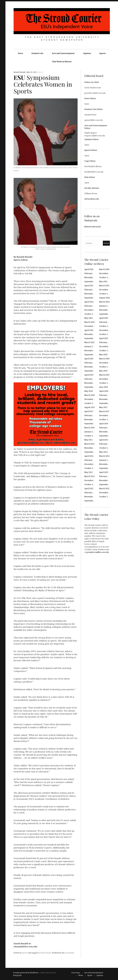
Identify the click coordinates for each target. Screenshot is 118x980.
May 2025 (103, 281)
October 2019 (105, 367)
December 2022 (91, 326)
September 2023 (106, 314)
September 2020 (91, 355)
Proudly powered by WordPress (26, 973)
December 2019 (106, 363)
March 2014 (104, 456)
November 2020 (91, 350)
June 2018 (103, 387)
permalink (69, 953)
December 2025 (106, 273)
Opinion (87, 53)
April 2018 (104, 391)
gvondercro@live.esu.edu (98, 552)
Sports (103, 53)
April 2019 (89, 375)
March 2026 (104, 269)
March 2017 (104, 411)
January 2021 (90, 346)
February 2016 (105, 428)
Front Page (76, 973)
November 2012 (106, 480)
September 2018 (91, 387)
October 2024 (105, 294)
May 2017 (103, 407)
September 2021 (91, 338)
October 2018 (105, 383)
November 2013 (106, 464)
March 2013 (89, 476)
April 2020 (89, 359)
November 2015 (106, 432)
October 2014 (105, 448)
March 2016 (89, 428)
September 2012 (106, 484)
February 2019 (91, 379)
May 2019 (103, 371)
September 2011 (91, 501)
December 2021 (106, 330)
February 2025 (91, 290)
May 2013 (88, 472)
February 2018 (105, 395)
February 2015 (105, 444)
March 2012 (104, 488)
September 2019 (91, 371)
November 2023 (106, 310)
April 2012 (89, 488)
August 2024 (105, 298)
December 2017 (91, 399)
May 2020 (103, 355)
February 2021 (105, 342)
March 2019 (104, 375)
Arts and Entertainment (63, 53)
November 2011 (91, 497)
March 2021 (89, 342)
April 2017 (89, 411)
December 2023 (91, 310)
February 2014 (91, 460)
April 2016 (104, 424)
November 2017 (106, 399)
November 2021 (91, 334)
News (20, 53)
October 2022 (105, 326)
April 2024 (89, 302)
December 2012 (91, 480)
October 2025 (105, 277)
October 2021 (105, 334)
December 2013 (91, 464)
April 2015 (104, 440)
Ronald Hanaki (20, 72)
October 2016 (105, 419)
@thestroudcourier (93, 227)
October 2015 (90, 436)
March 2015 (89, 444)
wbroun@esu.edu (92, 199)
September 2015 (106, 436)
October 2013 (90, 468)
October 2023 (90, 314)
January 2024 (105, 306)
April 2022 (89, 330)
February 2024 (91, 306)
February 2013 (105, 476)
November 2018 (91, 383)
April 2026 (89, 269)
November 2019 (91, 367)
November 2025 (91, 277)
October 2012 (90, 484)
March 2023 (89, 322)
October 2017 (90, 403)
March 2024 (104, 302)
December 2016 (106, 415)
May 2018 (88, 391)
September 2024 (91, 298)
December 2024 (106, 290)
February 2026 (91, 273)
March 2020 (104, 359)
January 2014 (105, 460)
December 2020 (106, 346)
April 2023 (104, 318)
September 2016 (91, 424)
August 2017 (90, 407)
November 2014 (91, 448)
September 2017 (106, 403)
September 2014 (91, 452)
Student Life (37, 53)
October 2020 (105, 350)
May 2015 (88, 440)
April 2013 (104, 472)
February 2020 (91, 363)
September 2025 (91, 281)
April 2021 (104, 338)
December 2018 (106, 379)
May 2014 (103, 452)
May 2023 (88, 318)
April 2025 (89, 286)
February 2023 (105, 322)
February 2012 (91, 493)
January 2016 (90, 432)
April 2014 (89, 456)
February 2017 (91, 415)
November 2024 (91, 294)
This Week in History (62, 62)
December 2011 (106, 493)
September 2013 (106, 468)
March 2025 (104, 286)
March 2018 (89, 395)
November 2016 (91, 419)
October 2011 (105, 497)
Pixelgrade (17, 975)
